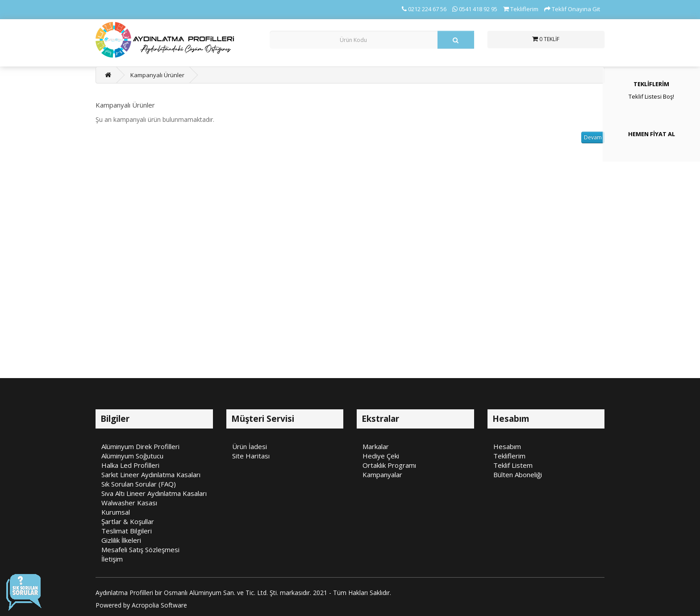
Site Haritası (251, 456)
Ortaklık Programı (389, 465)
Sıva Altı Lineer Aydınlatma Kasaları (154, 493)
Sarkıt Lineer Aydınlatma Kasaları (151, 474)
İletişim (112, 559)
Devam (593, 137)
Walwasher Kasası (129, 503)
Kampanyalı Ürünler (157, 75)
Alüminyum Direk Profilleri (140, 446)
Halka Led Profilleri (130, 465)
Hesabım (507, 446)
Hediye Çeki (381, 456)
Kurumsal (116, 512)
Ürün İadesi (250, 446)
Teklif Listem (513, 465)
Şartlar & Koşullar (128, 521)
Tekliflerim (509, 456)
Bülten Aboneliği (518, 474)
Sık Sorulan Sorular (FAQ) (139, 484)
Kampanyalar (382, 474)
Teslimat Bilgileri (127, 531)
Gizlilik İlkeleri (121, 540)
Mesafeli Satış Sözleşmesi (140, 549)
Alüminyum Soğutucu (132, 456)
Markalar (376, 446)
